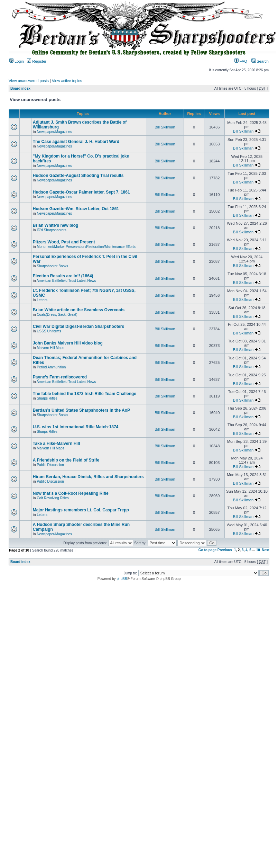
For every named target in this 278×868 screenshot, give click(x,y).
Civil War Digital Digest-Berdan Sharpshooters (78, 326)
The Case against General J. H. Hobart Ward (76, 142)
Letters (42, 300)
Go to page (207, 550)
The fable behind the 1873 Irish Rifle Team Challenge (85, 394)
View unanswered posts (29, 81)
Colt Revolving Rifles (53, 498)
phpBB (122, 579)
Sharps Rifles (47, 398)
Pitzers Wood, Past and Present (64, 242)
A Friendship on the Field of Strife (66, 460)
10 (258, 550)
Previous (225, 550)
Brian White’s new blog (56, 225)
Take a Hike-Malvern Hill (57, 444)
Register (37, 61)
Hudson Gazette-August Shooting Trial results (78, 176)
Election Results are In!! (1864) (63, 276)
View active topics (67, 81)
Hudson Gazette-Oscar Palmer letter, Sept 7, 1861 (81, 192)
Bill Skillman (165, 127)
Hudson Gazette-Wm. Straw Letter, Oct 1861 (76, 209)
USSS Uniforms (49, 331)
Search (260, 61)
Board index (20, 88)
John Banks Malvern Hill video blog (68, 343)
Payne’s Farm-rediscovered (60, 377)
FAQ (241, 61)
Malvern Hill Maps (50, 348)
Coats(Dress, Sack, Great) (57, 315)
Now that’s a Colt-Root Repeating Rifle (71, 493)
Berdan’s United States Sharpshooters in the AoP (81, 410)
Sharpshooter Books (52, 266)
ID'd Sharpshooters (51, 230)
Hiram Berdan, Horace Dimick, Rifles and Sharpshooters (88, 477)
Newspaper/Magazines (54, 132)
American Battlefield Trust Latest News (66, 281)
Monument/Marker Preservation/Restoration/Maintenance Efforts (86, 247)
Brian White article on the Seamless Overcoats (79, 310)
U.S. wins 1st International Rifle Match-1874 (76, 427)
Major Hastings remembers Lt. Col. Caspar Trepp (81, 510)
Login (17, 61)
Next (266, 550)
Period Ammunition (51, 367)
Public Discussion (50, 465)
